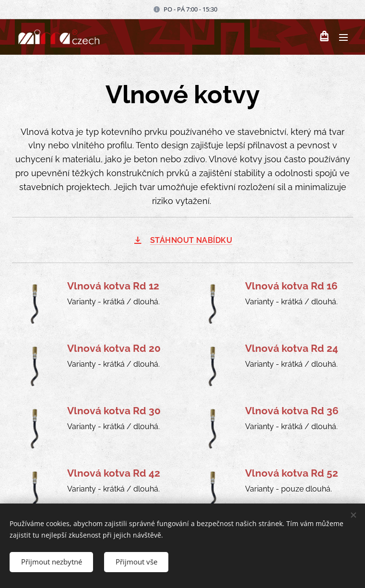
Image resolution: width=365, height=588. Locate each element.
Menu (343, 37)
